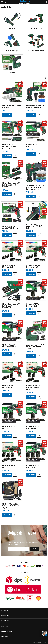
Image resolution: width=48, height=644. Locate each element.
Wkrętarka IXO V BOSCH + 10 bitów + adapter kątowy (35, 266)
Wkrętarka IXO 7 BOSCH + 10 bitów (35, 146)
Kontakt (5, 626)
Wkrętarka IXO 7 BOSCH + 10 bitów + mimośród (35, 305)
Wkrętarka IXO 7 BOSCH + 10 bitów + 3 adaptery (35, 466)
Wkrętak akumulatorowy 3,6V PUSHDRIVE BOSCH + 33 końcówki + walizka (11, 306)
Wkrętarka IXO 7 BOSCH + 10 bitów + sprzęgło (35, 427)
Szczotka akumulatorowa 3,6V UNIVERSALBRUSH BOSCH (35, 107)
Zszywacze (12, 73)
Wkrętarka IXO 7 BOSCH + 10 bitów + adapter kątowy (11, 346)
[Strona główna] (24, 2)
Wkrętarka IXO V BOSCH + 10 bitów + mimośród (11, 266)
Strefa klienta (24, 616)
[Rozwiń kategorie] (2, 2)
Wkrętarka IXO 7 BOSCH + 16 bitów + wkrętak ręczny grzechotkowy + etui (11, 146)
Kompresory (12, 28)
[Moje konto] (46, 2)
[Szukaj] (6, 2)
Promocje (24, 621)
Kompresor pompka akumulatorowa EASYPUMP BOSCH (34, 226)
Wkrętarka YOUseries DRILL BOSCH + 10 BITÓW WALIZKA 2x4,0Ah (11, 506)
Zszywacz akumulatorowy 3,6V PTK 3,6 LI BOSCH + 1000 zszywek (35, 347)
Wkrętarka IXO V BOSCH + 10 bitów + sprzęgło (11, 387)
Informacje (24, 611)
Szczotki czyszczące (12, 50)
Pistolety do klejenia (36, 28)
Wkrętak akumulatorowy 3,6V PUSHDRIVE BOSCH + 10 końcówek (11, 185)
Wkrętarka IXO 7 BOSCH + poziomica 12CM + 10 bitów (10, 227)
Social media (24, 631)
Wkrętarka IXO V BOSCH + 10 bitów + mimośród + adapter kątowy (35, 387)
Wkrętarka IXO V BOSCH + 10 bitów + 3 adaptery (11, 466)
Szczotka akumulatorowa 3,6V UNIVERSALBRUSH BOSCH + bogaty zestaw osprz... (35, 187)
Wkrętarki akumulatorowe (36, 50)
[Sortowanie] (45, 78)
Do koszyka (7, 115)
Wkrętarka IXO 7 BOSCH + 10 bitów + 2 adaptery (11, 427)
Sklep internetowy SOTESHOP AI (40, 642)
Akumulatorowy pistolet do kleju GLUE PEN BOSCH (12, 107)
